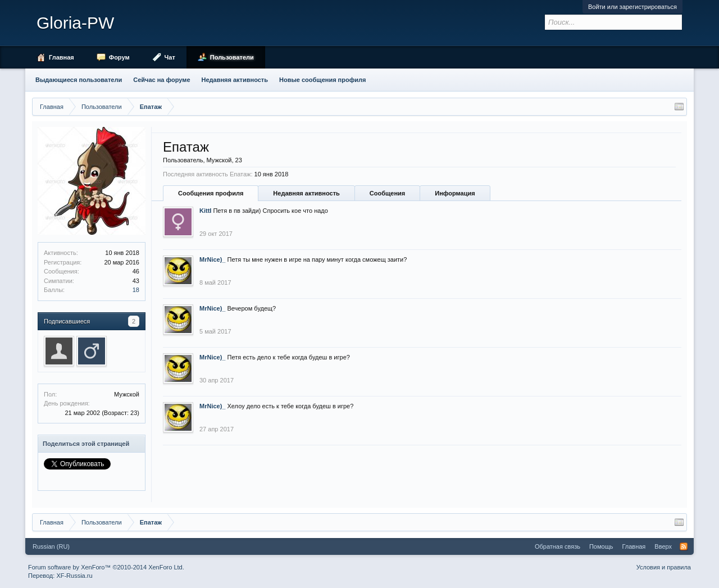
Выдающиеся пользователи (79, 80)
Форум (119, 57)
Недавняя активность (306, 193)
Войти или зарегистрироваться (632, 7)
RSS (684, 546)
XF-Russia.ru (74, 576)
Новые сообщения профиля (323, 80)
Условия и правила (664, 567)
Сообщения (387, 193)
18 (136, 290)
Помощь (601, 546)
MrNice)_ (212, 259)
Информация (455, 193)
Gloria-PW (75, 23)
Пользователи (232, 57)
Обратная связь (558, 546)
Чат (170, 57)
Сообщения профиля (211, 193)
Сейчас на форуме (161, 80)
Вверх (663, 546)
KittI (205, 211)
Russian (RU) (51, 546)
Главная (62, 57)
